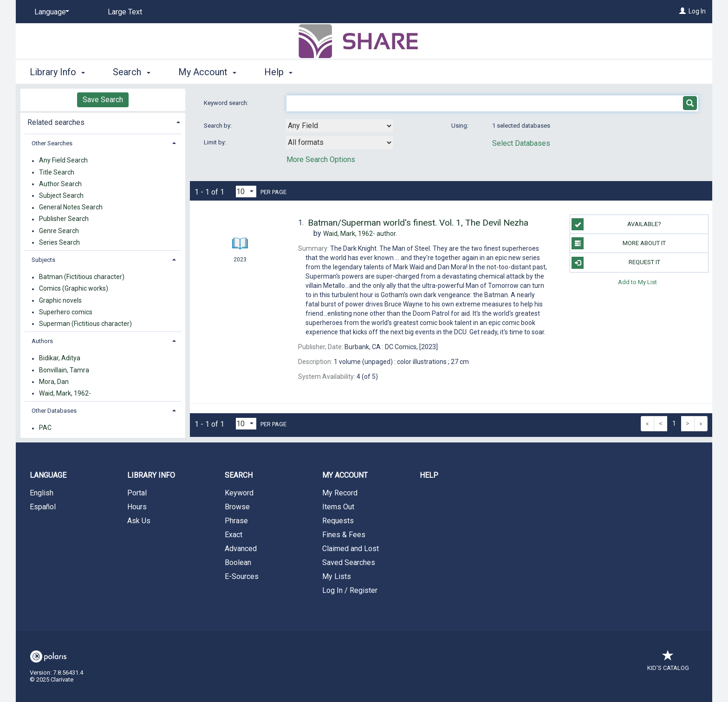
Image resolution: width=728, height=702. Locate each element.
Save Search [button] (103, 100)
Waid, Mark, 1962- (65, 393)
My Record (340, 493)
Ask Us (139, 521)
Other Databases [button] (54, 411)
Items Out (338, 507)
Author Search (60, 184)
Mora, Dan (54, 382)
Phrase (236, 521)
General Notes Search (71, 208)
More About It (619, 243)
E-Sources (242, 576)
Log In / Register (350, 590)
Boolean (238, 562)
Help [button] (278, 72)
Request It (616, 263)
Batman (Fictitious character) (82, 277)
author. (360, 234)
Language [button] (48, 475)
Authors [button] (42, 341)
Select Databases (521, 143)
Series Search (59, 242)
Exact (234, 535)
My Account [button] (207, 72)
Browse (237, 507)
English (42, 493)
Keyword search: (227, 103)
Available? (616, 224)
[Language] (50, 12)
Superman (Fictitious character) (85, 324)
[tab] (103, 121)
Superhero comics (66, 312)
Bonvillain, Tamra (64, 370)
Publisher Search (64, 219)
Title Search (57, 172)
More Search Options (321, 159)
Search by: (218, 126)
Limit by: (216, 142)
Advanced (241, 549)
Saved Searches (349, 562)
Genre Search (59, 231)
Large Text (125, 12)
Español (43, 507)
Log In (697, 11)
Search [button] (131, 72)
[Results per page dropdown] (246, 192)
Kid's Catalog (668, 663)
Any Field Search (63, 161)
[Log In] (682, 11)
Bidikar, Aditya (60, 358)
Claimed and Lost (351, 549)
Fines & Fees (344, 535)
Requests (338, 521)
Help (429, 475)
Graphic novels (60, 300)
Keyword (239, 493)
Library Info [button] (57, 72)
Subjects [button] (43, 260)
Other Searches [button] (52, 143)
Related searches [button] (56, 122)
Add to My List (637, 282)
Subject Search (61, 195)
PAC (45, 428)
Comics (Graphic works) (74, 289)
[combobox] (339, 126)
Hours (137, 507)
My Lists (337, 576)
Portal (137, 493)
